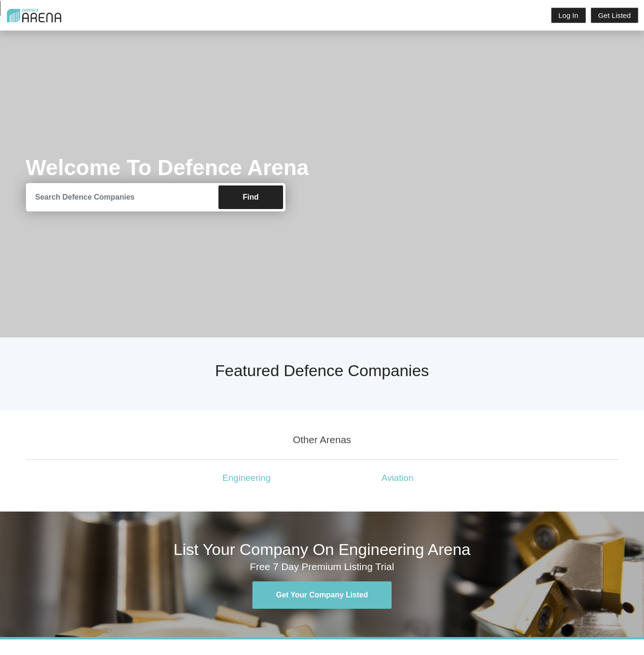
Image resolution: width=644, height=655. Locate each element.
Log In (569, 15)
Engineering (246, 478)
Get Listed (615, 15)
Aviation (398, 478)
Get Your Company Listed (322, 595)
